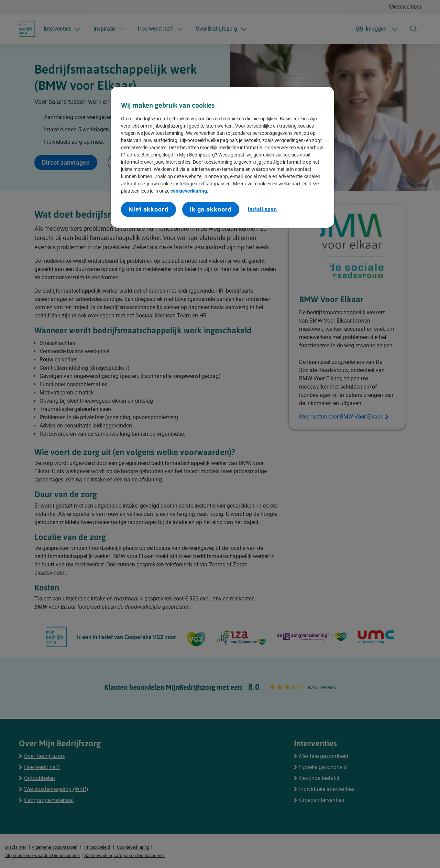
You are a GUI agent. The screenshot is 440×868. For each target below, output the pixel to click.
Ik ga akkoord (211, 209)
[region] (222, 157)
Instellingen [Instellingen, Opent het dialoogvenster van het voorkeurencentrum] (262, 209)
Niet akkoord (148, 209)
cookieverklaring (189, 191)
